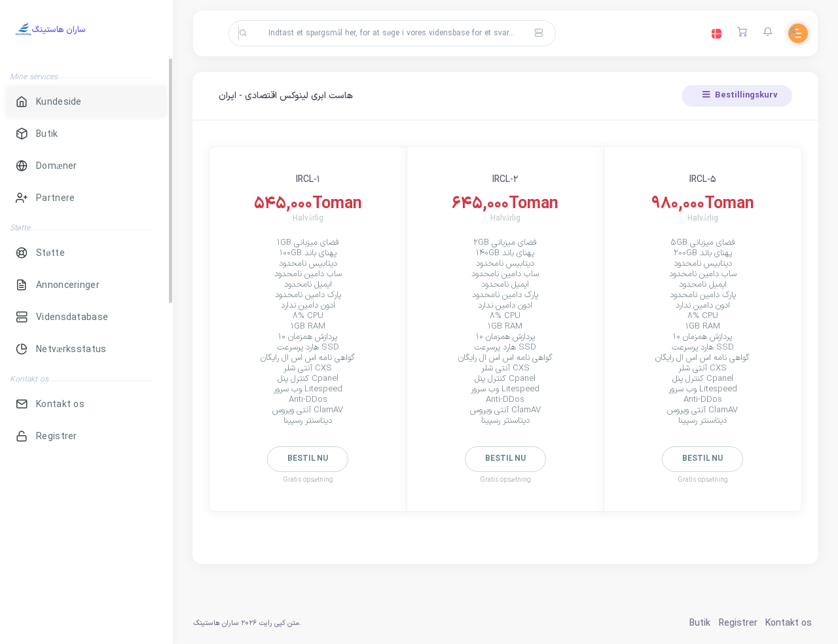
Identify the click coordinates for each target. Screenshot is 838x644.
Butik (700, 623)
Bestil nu (308, 459)
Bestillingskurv (740, 96)
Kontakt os (789, 623)
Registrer (738, 623)
